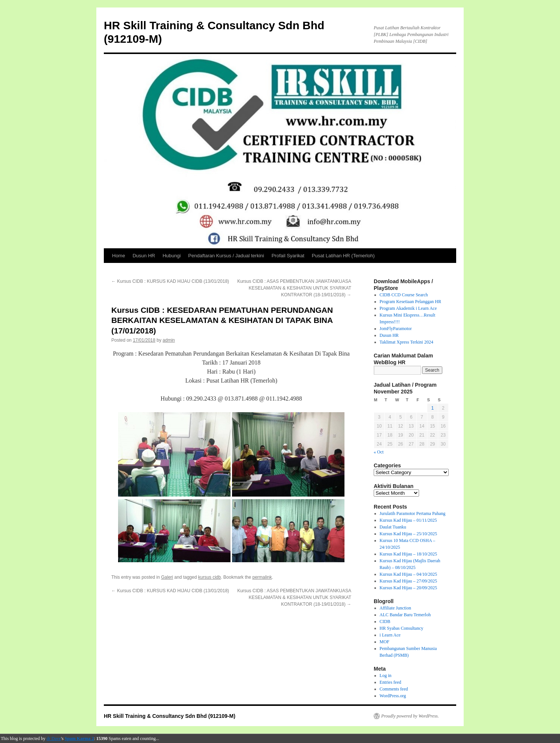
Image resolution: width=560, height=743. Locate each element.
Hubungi (172, 256)
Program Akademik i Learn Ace (408, 308)
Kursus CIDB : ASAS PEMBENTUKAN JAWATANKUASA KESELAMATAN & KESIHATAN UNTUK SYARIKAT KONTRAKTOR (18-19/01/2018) (294, 288)
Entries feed (391, 682)
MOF (385, 642)
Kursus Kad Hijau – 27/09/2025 (408, 581)
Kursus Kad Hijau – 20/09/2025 (408, 588)
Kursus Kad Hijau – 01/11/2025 (408, 520)
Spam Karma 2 (79, 738)
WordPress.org (393, 696)
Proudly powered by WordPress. (410, 716)
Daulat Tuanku (393, 527)
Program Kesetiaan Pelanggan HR (410, 302)
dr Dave (54, 738)
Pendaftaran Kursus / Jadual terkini (226, 256)
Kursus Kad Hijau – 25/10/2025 (408, 534)
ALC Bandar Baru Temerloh (405, 615)
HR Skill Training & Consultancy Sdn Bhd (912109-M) (170, 716)
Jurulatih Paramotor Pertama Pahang (413, 513)
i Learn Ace (390, 635)
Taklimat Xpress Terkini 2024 (407, 342)
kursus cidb (209, 577)
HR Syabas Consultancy (402, 628)
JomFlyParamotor (396, 329)
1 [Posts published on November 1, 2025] (432, 408)
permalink (262, 577)
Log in (386, 675)
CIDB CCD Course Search (404, 295)
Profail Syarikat (288, 256)
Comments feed (394, 689)
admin (169, 340)
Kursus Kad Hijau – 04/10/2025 (408, 574)
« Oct (379, 452)
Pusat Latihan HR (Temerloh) (343, 256)
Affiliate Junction (395, 608)
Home (119, 256)
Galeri (167, 577)
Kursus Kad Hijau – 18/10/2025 (408, 554)
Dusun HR (144, 256)
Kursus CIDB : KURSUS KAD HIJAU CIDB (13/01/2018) (170, 281)
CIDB (385, 621)
